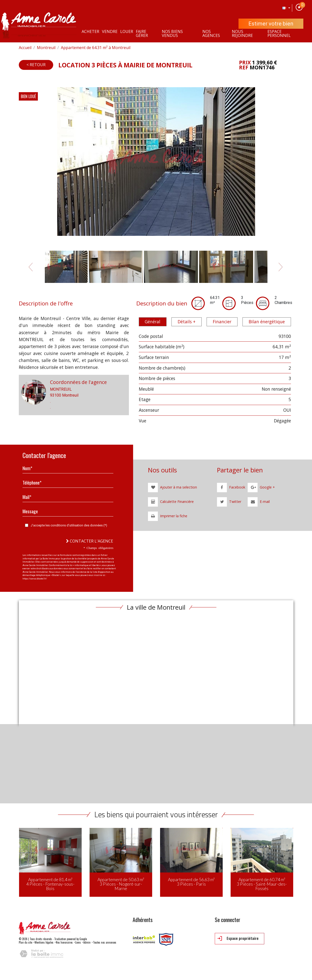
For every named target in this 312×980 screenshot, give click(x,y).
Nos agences (211, 33)
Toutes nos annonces (105, 942)
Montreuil (46, 48)
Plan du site (25, 942)
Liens (78, 942)
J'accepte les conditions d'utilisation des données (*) (69, 525)
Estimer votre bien (271, 24)
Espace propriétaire (238, 938)
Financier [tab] (222, 322)
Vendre (110, 31)
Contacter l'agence (90, 541)
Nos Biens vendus (172, 33)
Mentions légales (44, 942)
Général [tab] (153, 322)
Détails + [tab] (187, 322)
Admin (87, 942)
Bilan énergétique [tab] (267, 322)
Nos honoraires (64, 942)
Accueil (25, 48)
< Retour (36, 65)
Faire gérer (142, 33)
